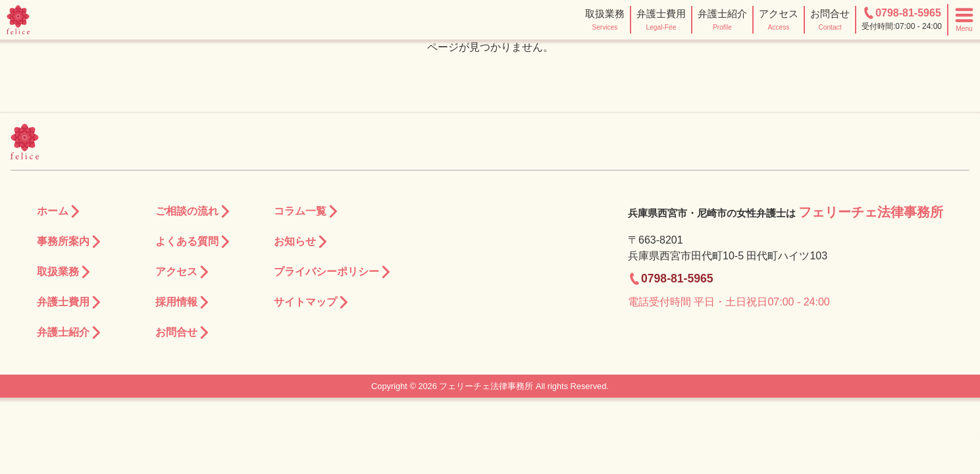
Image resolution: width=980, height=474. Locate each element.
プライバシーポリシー (333, 272)
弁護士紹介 (70, 333)
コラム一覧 (307, 212)
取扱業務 (64, 272)
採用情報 (183, 303)
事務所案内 (70, 242)
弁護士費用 (70, 303)
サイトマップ (312, 303)
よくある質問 (193, 242)
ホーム (59, 212)
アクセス (183, 272)
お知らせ (301, 242)
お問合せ (183, 333)
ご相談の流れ (193, 212)
